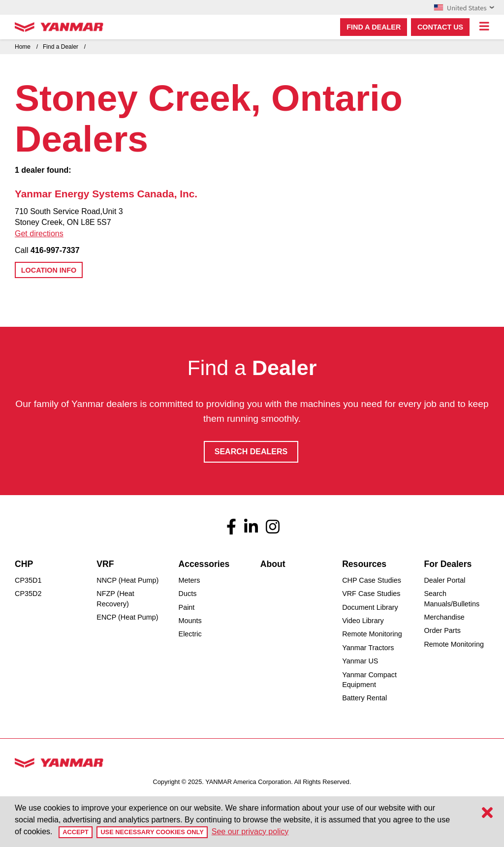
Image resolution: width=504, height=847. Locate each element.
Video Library (363, 621)
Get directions (39, 234)
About (273, 564)
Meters (189, 580)
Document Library (370, 607)
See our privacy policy (250, 831)
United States (464, 7)
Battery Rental (364, 698)
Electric (190, 634)
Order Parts (442, 630)
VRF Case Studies (371, 594)
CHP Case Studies (372, 580)
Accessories (204, 564)
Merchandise (444, 617)
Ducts (188, 594)
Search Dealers (251, 452)
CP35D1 (28, 580)
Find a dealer (374, 27)
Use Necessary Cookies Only (152, 832)
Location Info (49, 270)
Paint (187, 607)
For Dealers (448, 564)
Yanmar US (360, 661)
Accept (76, 832)
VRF (105, 564)
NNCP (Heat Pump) (127, 580)
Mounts (190, 621)
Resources (364, 564)
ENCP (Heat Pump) (127, 617)
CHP (24, 564)
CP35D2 (28, 594)
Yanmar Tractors (368, 648)
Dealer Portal (444, 580)
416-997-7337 (55, 250)
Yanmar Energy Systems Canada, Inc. (106, 194)
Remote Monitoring (372, 634)
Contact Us (440, 27)
